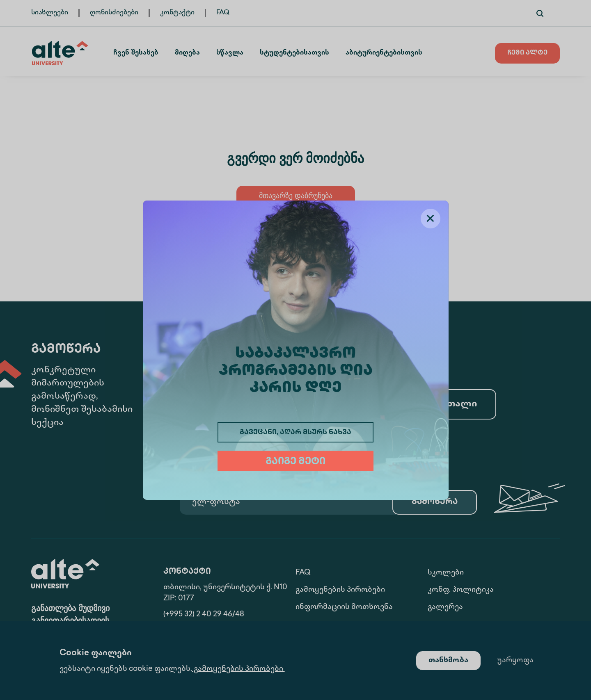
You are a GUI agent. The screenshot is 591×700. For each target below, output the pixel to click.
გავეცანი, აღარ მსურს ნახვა (295, 433)
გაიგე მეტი (295, 462)
